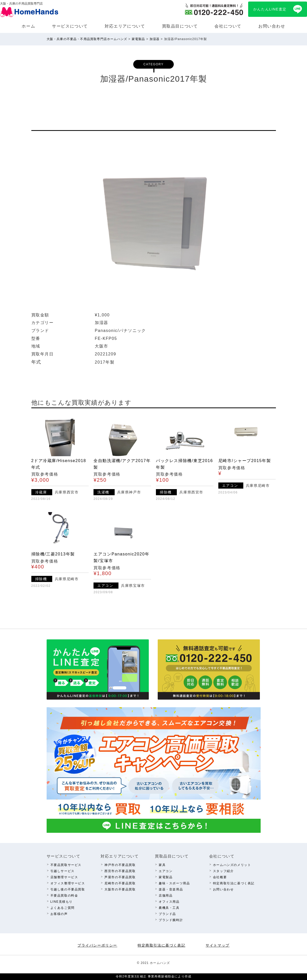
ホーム (28, 26)
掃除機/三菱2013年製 (53, 554)
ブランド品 (167, 914)
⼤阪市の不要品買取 (120, 889)
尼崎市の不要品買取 (120, 883)
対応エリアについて (125, 26)
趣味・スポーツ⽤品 (174, 883)
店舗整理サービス (64, 877)
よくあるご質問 (63, 908)
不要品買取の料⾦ (64, 896)
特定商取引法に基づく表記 (234, 883)
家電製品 (166, 877)
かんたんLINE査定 (270, 9)
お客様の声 (59, 914)
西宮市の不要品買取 (120, 871)
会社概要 (220, 877)
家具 (162, 865)
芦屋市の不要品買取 (120, 877)
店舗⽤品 (166, 896)
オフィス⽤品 (169, 902)
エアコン (166, 871)
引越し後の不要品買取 (68, 889)
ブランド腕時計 (171, 920)
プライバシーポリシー (97, 945)
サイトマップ (218, 945)
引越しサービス (63, 871)
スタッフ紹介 (223, 871)
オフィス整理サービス (68, 883)
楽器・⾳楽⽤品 (171, 889)
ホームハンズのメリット (232, 865)
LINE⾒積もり (62, 902)
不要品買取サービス (66, 865)
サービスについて (70, 26)
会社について (228, 26)
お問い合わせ (272, 26)
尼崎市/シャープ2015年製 (245, 461)
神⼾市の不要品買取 (120, 865)
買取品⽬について (180, 26)
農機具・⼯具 (169, 908)
